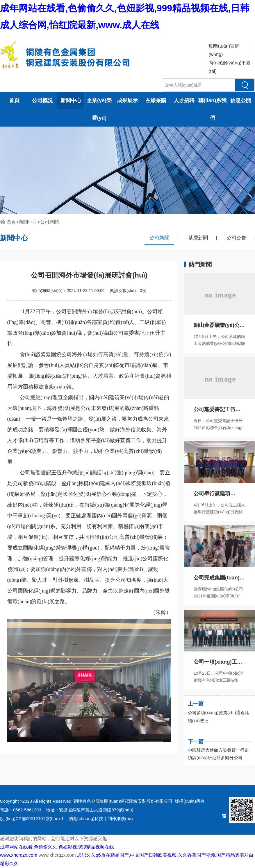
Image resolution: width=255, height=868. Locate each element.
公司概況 (42, 100)
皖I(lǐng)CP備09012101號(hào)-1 (32, 819)
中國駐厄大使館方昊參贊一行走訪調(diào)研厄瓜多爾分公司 (218, 754)
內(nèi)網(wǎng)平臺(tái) (230, 67)
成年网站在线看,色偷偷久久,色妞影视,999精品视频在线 (57, 847)
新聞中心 (71, 100)
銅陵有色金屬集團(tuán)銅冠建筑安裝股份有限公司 (123, 801)
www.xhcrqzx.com (19, 855)
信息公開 (241, 100)
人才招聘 (184, 100)
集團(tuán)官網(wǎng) (224, 50)
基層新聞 (198, 238)
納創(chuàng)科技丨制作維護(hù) (101, 819)
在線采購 (156, 100)
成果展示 (127, 100)
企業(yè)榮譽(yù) (99, 109)
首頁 (14, 100)
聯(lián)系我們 (212, 109)
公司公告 (236, 238)
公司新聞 (49, 222)
